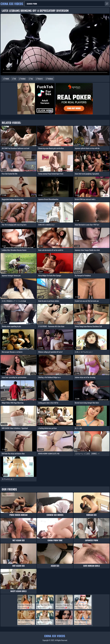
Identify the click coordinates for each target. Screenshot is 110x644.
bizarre (40, 79)
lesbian (23, 79)
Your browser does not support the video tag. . (55, 45)
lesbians (50, 79)
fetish (7, 79)
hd (15, 79)
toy (32, 79)
